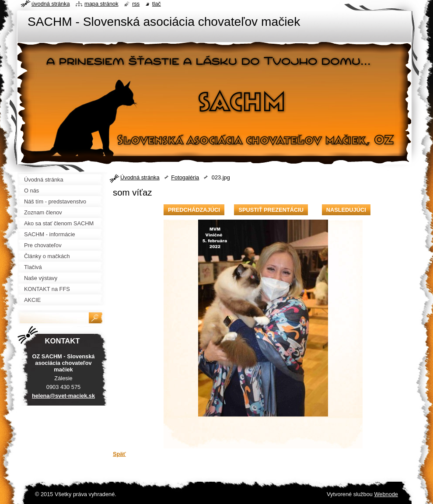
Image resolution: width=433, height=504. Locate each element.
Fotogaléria (185, 177)
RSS (136, 4)
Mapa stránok (101, 4)
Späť (119, 454)
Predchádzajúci (194, 210)
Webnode (386, 494)
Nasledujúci (346, 210)
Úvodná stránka (140, 177)
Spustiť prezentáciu (271, 210)
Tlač (157, 4)
